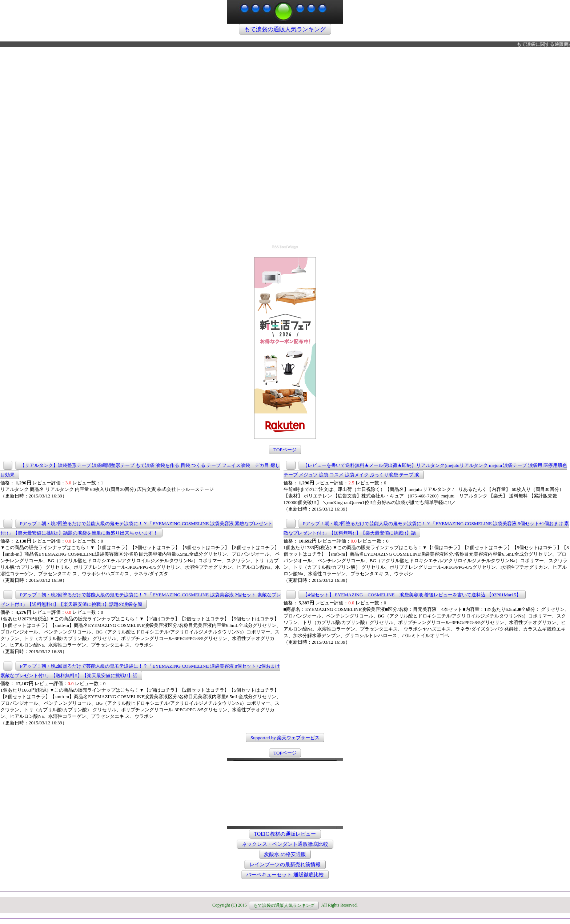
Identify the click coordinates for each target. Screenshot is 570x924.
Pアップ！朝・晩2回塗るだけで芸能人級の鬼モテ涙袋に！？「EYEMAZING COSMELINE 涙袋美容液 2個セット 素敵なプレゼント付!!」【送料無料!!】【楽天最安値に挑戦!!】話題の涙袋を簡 (141, 599)
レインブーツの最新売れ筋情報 (285, 865)
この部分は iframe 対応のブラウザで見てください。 (285, 777)
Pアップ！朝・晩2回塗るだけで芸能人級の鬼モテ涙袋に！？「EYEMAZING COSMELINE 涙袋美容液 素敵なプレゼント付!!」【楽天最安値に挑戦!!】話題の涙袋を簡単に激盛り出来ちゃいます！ (137, 528)
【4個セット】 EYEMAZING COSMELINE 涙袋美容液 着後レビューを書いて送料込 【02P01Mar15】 (412, 595)
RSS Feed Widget (285, 247)
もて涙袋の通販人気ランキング (285, 29)
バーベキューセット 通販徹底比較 (285, 875)
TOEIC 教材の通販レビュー (285, 834)
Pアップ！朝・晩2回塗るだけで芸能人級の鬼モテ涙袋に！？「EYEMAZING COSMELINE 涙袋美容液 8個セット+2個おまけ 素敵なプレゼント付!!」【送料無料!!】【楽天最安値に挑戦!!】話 (140, 671)
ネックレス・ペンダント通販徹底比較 (285, 844)
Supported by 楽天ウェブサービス (285, 738)
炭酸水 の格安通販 (285, 854)
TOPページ (285, 450)
